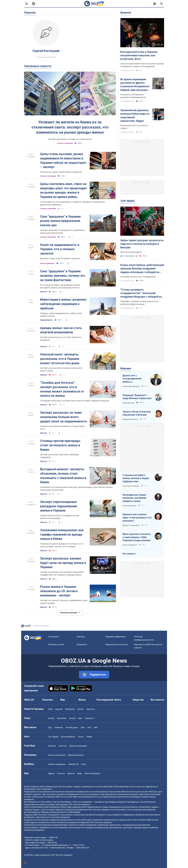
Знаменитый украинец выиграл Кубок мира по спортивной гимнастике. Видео (135, 116)
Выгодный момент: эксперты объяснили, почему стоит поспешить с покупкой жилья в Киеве (63, 476)
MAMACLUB (73, 764)
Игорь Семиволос (130, 545)
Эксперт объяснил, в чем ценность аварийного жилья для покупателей (62, 232)
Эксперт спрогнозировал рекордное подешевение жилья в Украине (59, 506)
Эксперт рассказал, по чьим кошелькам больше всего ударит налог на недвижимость (64, 417)
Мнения (126, 368)
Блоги (118, 700)
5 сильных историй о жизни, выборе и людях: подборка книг (136, 478)
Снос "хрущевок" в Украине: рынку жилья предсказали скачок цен (61, 221)
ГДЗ (50, 727)
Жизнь (82, 700)
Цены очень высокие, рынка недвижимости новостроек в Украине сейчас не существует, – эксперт (64, 160)
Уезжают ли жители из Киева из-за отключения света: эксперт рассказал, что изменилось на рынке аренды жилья (70, 127)
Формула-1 (90, 718)
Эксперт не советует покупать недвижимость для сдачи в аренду (64, 602)
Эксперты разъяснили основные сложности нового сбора (61, 369)
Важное (126, 13)
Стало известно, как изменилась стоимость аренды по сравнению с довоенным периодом (73, 203)
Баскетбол (62, 718)
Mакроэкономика (76, 755)
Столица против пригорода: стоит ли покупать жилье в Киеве (60, 445)
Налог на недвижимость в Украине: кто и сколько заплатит (60, 249)
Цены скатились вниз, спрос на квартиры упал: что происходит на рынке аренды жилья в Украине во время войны (64, 190)
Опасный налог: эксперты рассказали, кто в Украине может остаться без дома (60, 359)
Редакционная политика (116, 644)
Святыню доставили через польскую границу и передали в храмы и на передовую (142, 65)
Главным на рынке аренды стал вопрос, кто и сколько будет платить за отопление (62, 545)
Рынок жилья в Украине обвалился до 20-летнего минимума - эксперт (59, 591)
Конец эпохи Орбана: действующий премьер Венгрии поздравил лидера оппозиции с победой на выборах (142, 269)
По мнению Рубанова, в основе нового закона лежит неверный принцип (75, 401)
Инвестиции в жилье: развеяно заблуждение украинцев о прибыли (63, 304)
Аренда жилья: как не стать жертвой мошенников (61, 330)
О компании (54, 637)
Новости (44, 292)
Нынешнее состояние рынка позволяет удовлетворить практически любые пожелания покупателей (76, 489)
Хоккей (72, 718)
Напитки (62, 746)
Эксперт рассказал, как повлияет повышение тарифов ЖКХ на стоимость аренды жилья (62, 573)
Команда (81, 637)
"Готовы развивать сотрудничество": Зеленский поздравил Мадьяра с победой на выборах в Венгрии (141, 293)
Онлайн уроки (72, 727)
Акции (81, 737)
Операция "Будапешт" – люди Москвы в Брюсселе (137, 397)
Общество (138, 700)
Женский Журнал (92, 773)
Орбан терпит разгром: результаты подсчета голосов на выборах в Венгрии (142, 244)
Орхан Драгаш (129, 403)
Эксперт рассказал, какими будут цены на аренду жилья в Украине (63, 563)
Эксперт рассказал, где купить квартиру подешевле (59, 456)
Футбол (51, 718)
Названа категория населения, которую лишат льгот (62, 428)
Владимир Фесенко (130, 419)
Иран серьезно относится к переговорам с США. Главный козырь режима (137, 537)
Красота (71, 773)
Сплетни (61, 773)
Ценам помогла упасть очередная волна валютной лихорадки (60, 517)
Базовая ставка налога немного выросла (60, 258)
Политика (47, 700)
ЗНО (89, 727)
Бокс (80, 718)
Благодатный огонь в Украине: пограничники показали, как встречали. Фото (139, 55)
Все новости (157, 700)
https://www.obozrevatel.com (120, 787)
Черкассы (90, 709)
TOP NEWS (128, 201)
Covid (83, 764)
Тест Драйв (53, 737)
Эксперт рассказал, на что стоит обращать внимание (61, 339)
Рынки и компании (65, 143)
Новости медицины (57, 764)
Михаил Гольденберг (131, 525)
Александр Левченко (131, 386)
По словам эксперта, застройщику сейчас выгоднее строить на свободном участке (60, 286)
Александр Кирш (130, 506)
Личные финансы (47, 263)
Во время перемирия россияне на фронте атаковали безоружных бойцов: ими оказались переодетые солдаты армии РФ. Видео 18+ (135, 85)
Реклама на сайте (56, 644)
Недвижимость (47, 320)
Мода (80, 773)
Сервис (89, 737)
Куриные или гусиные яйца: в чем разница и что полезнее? (137, 518)
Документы (82, 644)
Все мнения (128, 554)
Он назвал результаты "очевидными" (138, 277)
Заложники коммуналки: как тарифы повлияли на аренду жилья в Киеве (62, 534)
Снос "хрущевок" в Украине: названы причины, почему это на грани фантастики (63, 276)
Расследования (105, 700)
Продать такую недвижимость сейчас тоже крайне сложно (61, 315)
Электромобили (68, 737)
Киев (50, 709)
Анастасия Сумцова (131, 486)
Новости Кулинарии (78, 746)
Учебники (59, 727)
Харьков (59, 709)
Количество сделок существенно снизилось (61, 172)
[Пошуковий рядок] (161, 4)
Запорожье (70, 709)
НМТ (96, 727)
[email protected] (58, 848)
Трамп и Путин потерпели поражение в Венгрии (137, 413)
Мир (63, 700)
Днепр (81, 709)
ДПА (83, 727)
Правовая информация (116, 637)
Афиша (51, 773)
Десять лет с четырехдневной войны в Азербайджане (132, 379)
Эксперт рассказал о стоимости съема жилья (70, 139)
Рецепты (52, 746)
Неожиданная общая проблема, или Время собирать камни (134, 498)
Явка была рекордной (131, 252)
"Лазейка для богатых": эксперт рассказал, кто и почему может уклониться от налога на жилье (62, 389)
